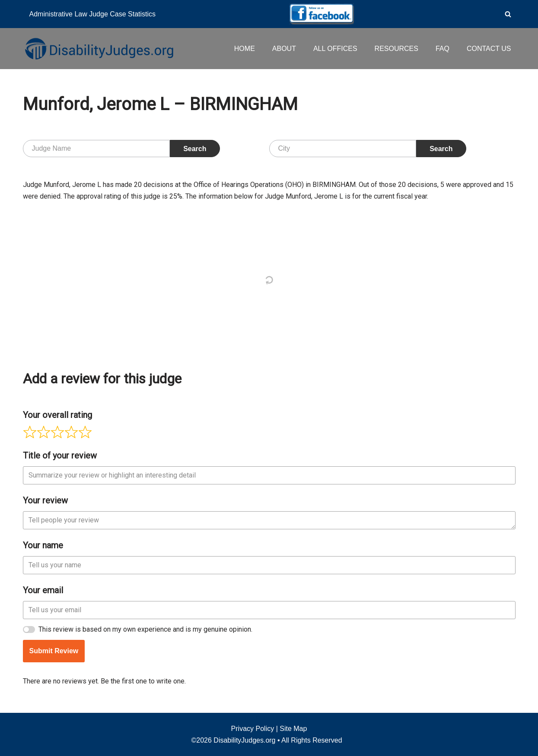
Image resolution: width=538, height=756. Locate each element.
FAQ (442, 49)
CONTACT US (489, 49)
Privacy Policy (253, 729)
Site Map (293, 729)
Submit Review (54, 651)
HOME (245, 49)
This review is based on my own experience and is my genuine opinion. (145, 629)
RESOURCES (396, 49)
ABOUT (284, 49)
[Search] (508, 14)
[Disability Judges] (99, 48)
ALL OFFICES (335, 49)
